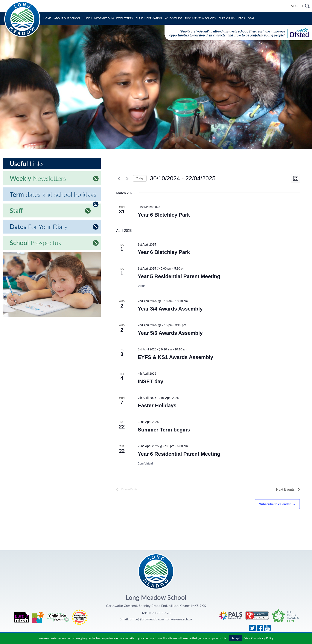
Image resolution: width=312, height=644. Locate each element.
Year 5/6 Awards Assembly (170, 333)
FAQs (242, 18)
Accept (236, 638)
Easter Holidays (157, 405)
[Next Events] (127, 178)
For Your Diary (54, 226)
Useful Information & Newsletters (108, 18)
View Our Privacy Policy (259, 638)
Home (47, 18)
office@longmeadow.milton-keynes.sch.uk (161, 619)
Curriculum (227, 18)
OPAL (251, 18)
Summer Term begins (164, 430)
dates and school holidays (54, 196)
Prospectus (54, 243)
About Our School (67, 18)
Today (140, 178)
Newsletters (54, 178)
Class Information (149, 18)
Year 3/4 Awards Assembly (170, 309)
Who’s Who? (174, 18)
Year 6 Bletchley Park (164, 215)
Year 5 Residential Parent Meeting (179, 276)
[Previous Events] (119, 178)
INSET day (151, 381)
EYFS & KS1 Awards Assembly (176, 357)
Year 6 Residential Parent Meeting (179, 454)
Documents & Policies (200, 18)
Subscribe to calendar (275, 504)
